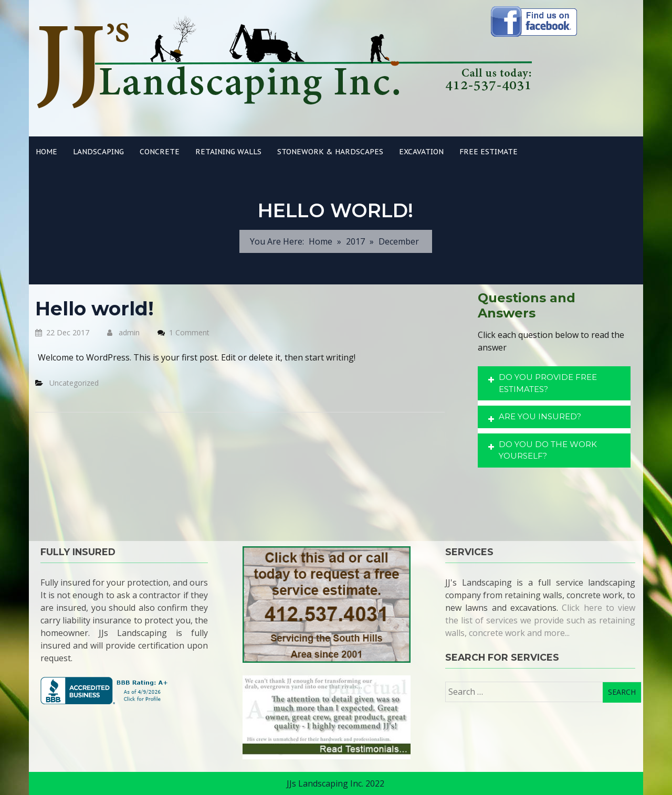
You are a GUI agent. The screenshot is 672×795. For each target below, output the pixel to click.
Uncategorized (74, 383)
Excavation (421, 152)
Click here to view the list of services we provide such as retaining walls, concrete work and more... (540, 620)
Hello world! (94, 309)
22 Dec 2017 (62, 332)
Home (46, 152)
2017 (355, 241)
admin (123, 332)
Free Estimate (489, 152)
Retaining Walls (228, 152)
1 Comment (189, 332)
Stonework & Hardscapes (330, 152)
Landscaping (98, 152)
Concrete (160, 152)
